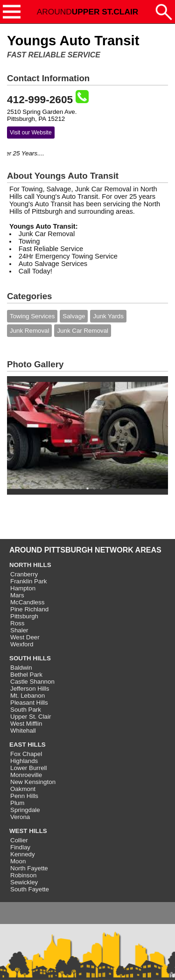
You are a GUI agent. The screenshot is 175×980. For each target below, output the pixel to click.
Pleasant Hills (29, 703)
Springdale (25, 810)
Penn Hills (24, 796)
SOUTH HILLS (30, 658)
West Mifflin (26, 724)
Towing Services (32, 316)
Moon (18, 861)
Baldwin (21, 668)
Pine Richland (29, 609)
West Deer (25, 637)
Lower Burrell (29, 768)
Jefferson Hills (30, 689)
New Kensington (33, 782)
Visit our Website (31, 133)
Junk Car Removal (83, 331)
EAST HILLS (28, 745)
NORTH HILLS (30, 565)
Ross (17, 623)
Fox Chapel (26, 754)
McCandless (27, 602)
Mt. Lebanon (28, 696)
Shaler (19, 630)
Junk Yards (108, 316)
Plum (17, 803)
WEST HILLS (28, 831)
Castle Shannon (32, 682)
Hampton (23, 588)
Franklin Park (29, 581)
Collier (19, 840)
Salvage (74, 316)
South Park (26, 710)
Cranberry (24, 574)
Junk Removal (29, 331)
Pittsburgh (24, 616)
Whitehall (23, 731)
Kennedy (23, 854)
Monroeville (26, 775)
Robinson (23, 875)
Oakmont (23, 789)
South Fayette (30, 889)
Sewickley (24, 882)
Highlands (24, 761)
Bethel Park (26, 675)
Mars (17, 595)
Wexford (22, 644)
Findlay (20, 847)
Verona (20, 817)
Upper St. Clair (31, 717)
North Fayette (29, 868)
